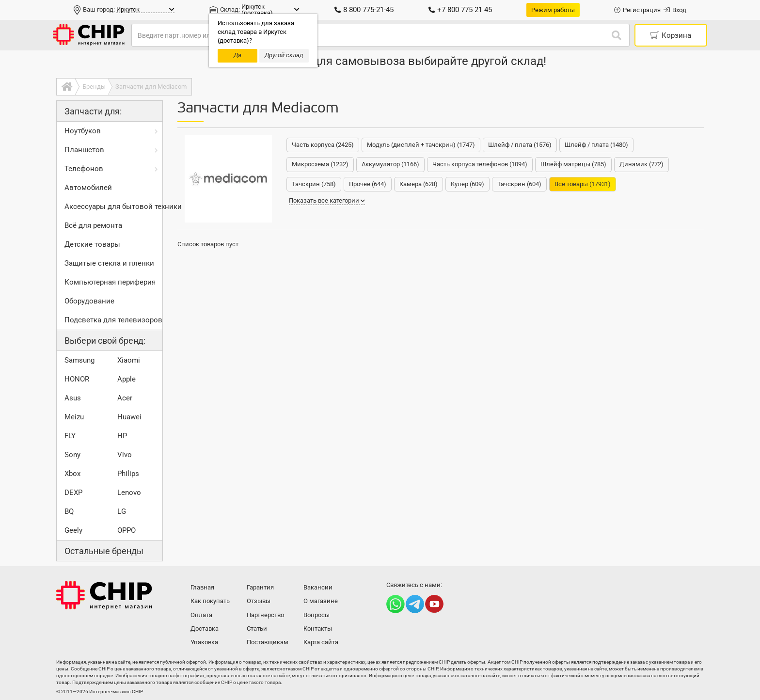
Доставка (205, 628)
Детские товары (92, 244)
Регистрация (637, 10)
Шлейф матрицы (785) (573, 164)
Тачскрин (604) (519, 184)
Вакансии (318, 587)
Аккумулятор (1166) (390, 164)
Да (237, 55)
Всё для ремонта (93, 225)
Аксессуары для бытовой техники (113, 207)
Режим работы (553, 10)
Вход (675, 10)
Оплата (201, 615)
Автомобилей (88, 188)
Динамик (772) (641, 164)
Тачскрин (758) (314, 184)
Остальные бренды (104, 551)
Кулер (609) (467, 184)
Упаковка (204, 642)
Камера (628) (419, 184)
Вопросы (317, 615)
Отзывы (259, 601)
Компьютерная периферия (110, 282)
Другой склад (284, 55)
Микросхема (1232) (320, 164)
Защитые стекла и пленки (109, 263)
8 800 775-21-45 (364, 10)
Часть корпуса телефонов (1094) (480, 164)
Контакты (318, 628)
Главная (202, 587)
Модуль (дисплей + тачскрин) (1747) (421, 145)
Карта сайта (321, 642)
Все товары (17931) (583, 184)
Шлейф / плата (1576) (520, 145)
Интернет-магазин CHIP (104, 595)
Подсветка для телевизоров (113, 320)
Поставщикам (268, 642)
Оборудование (89, 301)
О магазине (321, 601)
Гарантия (260, 587)
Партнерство (265, 615)
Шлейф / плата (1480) (596, 145)
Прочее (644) (368, 184)
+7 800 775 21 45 (460, 10)
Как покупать (210, 601)
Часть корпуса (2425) (323, 145)
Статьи (257, 628)
